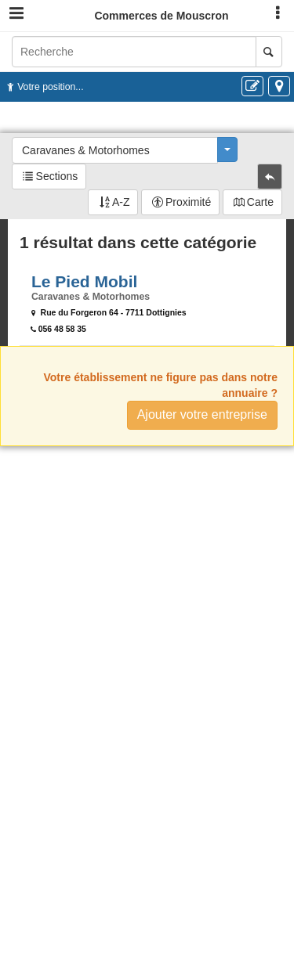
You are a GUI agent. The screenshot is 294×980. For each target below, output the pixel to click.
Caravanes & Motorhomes (86, 150)
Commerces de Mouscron (161, 16)
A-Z (121, 202)
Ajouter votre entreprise (202, 414)
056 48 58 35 (62, 329)
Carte (260, 202)
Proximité (188, 202)
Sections (57, 176)
